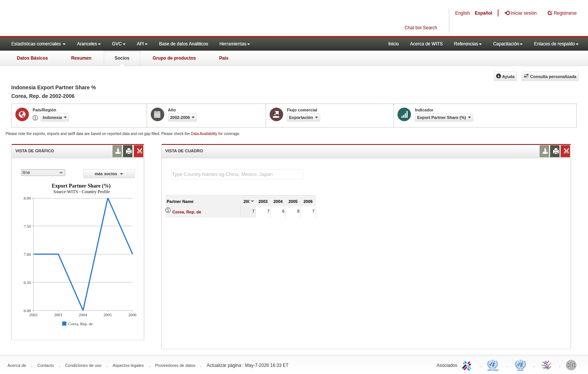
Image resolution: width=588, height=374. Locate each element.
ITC (468, 365)
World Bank (573, 365)
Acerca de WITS (426, 44)
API (142, 44)
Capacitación (508, 44)
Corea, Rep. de (187, 212)
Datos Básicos (32, 58)
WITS (75, 19)
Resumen (81, 58)
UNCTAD (494, 365)
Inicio (393, 44)
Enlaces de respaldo (556, 44)
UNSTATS (520, 365)
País (224, 58)
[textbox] (237, 174)
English (463, 13)
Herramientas (235, 44)
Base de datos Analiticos (184, 44)
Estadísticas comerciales (38, 44)
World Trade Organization (547, 365)
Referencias (468, 44)
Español (484, 13)
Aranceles (89, 44)
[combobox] (43, 173)
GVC (119, 44)
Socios (122, 58)
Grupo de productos (174, 58)
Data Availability (205, 134)
